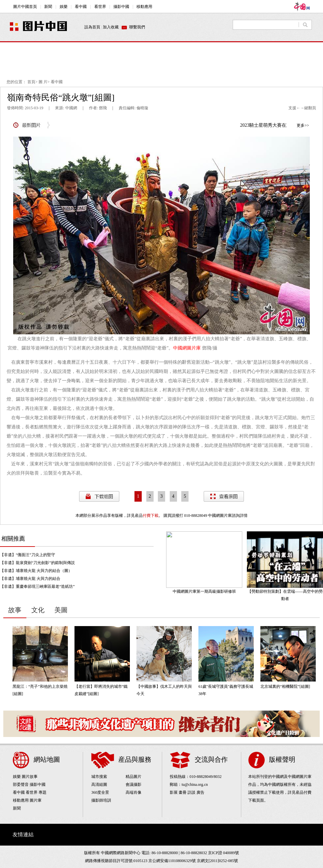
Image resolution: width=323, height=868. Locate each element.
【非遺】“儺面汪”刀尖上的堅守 (28, 555)
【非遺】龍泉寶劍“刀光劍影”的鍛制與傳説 (37, 563)
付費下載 (151, 516)
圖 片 (43, 82)
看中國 (57, 82)
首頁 (31, 82)
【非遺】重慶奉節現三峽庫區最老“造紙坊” (37, 586)
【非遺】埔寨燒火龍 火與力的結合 (30, 579)
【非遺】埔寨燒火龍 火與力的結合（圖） (36, 571)
